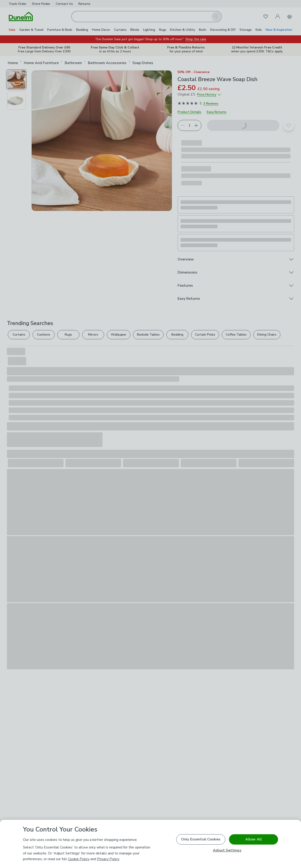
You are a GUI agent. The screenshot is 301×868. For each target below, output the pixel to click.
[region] (150, 844)
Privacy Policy (108, 859)
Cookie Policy (79, 859)
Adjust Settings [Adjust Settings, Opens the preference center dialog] (227, 850)
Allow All (254, 839)
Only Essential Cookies (201, 839)
